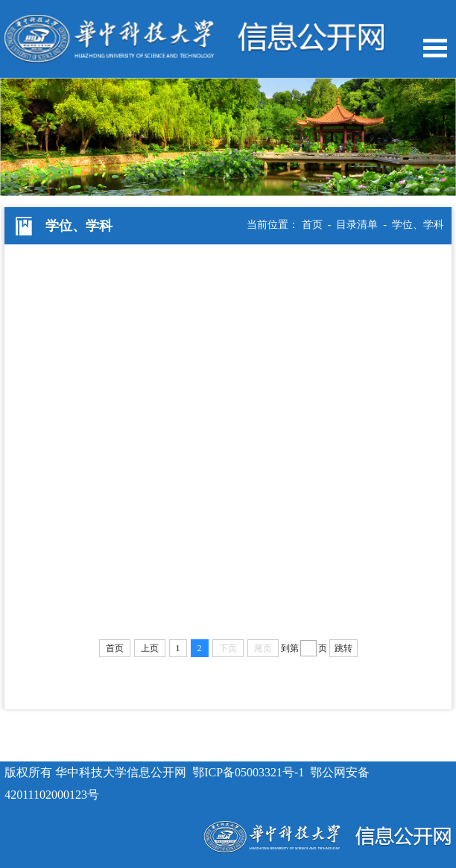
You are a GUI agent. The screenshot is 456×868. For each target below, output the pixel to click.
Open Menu (435, 48)
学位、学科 (418, 225)
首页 (312, 225)
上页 (150, 648)
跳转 (343, 648)
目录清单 (357, 225)
